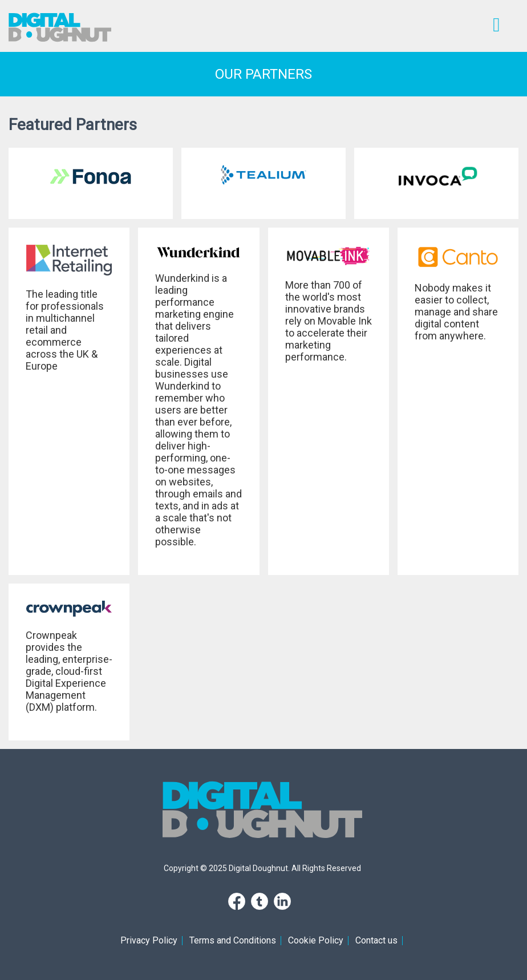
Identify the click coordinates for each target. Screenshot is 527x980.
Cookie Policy (316, 940)
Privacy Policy (149, 940)
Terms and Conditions (233, 940)
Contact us (376, 940)
